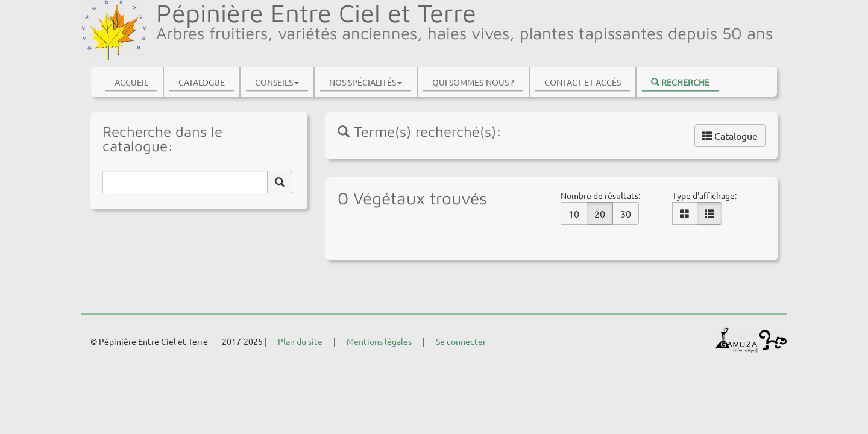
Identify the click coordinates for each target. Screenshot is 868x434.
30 (626, 213)
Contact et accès (583, 82)
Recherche (680, 82)
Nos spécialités (366, 82)
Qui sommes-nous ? (473, 82)
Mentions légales (379, 341)
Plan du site (300, 341)
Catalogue (202, 82)
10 (574, 213)
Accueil (131, 82)
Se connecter (461, 341)
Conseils (277, 82)
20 (600, 213)
